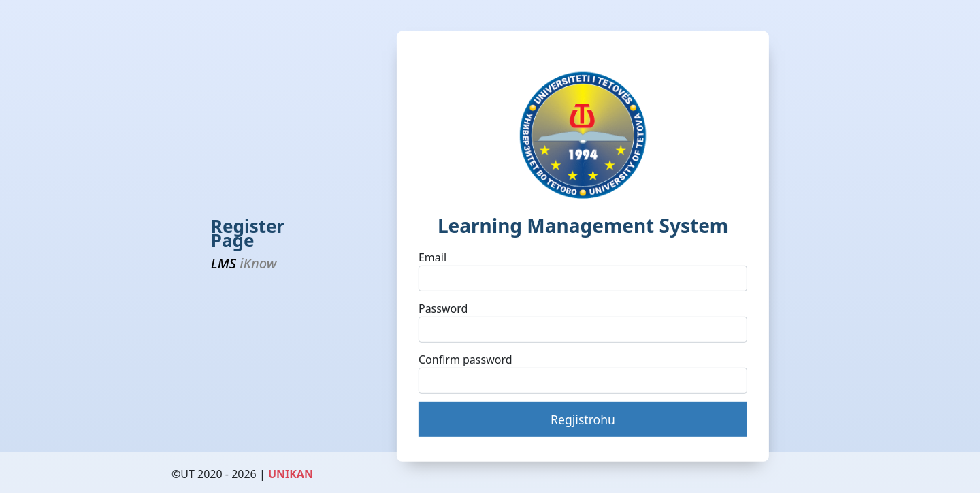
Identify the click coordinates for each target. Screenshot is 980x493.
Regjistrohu (583, 419)
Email (432, 257)
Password (443, 308)
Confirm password (465, 359)
